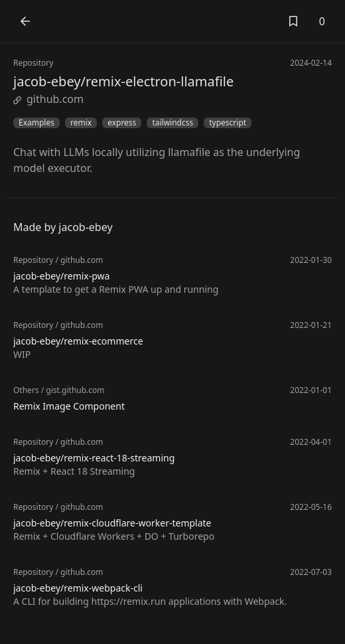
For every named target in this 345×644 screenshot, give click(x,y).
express (122, 123)
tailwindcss (172, 123)
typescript (228, 123)
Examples (36, 123)
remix (81, 123)
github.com (48, 99)
